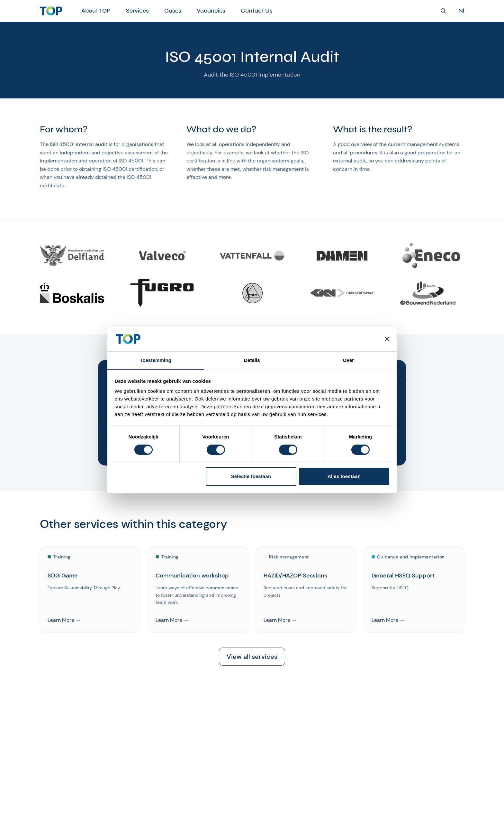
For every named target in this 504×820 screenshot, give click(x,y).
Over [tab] (349, 360)
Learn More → (64, 620)
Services (137, 11)
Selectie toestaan (251, 477)
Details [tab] (252, 360)
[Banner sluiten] (387, 339)
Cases (173, 11)
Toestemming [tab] (156, 360)
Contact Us (257, 11)
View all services (252, 657)
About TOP (96, 11)
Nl (461, 11)
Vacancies (211, 11)
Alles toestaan (344, 477)
